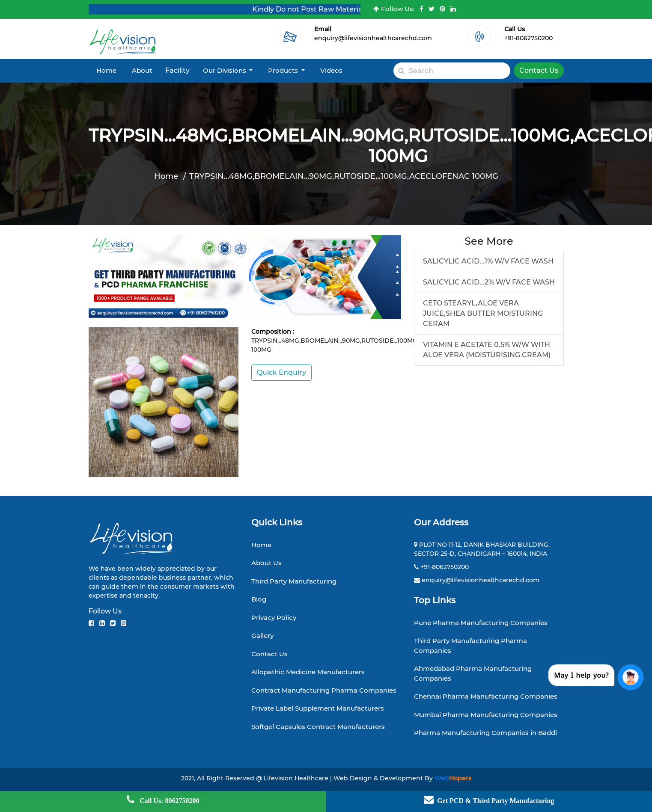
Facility (177, 70)
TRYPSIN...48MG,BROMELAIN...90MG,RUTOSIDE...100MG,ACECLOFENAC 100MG (344, 176)
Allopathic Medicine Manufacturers (308, 672)
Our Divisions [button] (225, 70)
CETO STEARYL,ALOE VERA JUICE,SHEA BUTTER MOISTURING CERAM (483, 313)
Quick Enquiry (281, 372)
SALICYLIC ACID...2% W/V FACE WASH (489, 282)
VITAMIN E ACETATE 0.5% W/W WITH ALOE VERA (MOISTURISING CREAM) (487, 350)
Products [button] (284, 70)
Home (106, 70)
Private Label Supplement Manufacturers (318, 708)
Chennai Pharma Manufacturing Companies (486, 696)
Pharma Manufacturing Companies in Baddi (485, 733)
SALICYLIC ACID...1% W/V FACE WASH (488, 261)
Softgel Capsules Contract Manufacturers (318, 727)
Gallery (262, 636)
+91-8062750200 (528, 38)
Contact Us (539, 70)
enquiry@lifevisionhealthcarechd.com (373, 38)
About (142, 70)
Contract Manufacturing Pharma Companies (324, 690)
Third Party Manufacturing (294, 581)
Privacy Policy (274, 618)
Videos (331, 70)
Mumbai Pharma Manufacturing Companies (486, 715)
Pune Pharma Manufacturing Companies (481, 623)
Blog (259, 599)
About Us (266, 563)
